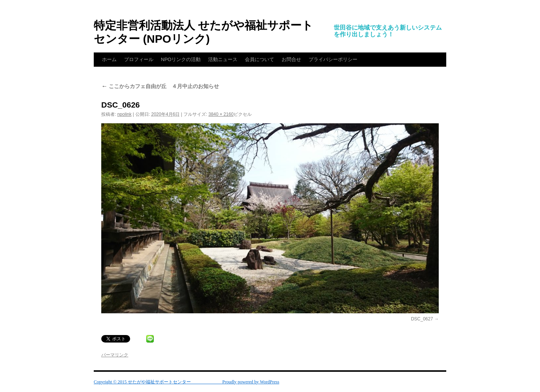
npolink (124, 114)
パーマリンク (115, 355)
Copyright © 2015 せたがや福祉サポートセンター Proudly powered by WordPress (187, 382)
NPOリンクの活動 (181, 59)
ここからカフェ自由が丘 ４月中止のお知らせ (160, 86)
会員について (259, 59)
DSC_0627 (422, 319)
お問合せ (291, 59)
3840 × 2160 (221, 114)
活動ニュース (223, 59)
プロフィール (139, 59)
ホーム (109, 59)
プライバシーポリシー (333, 59)
